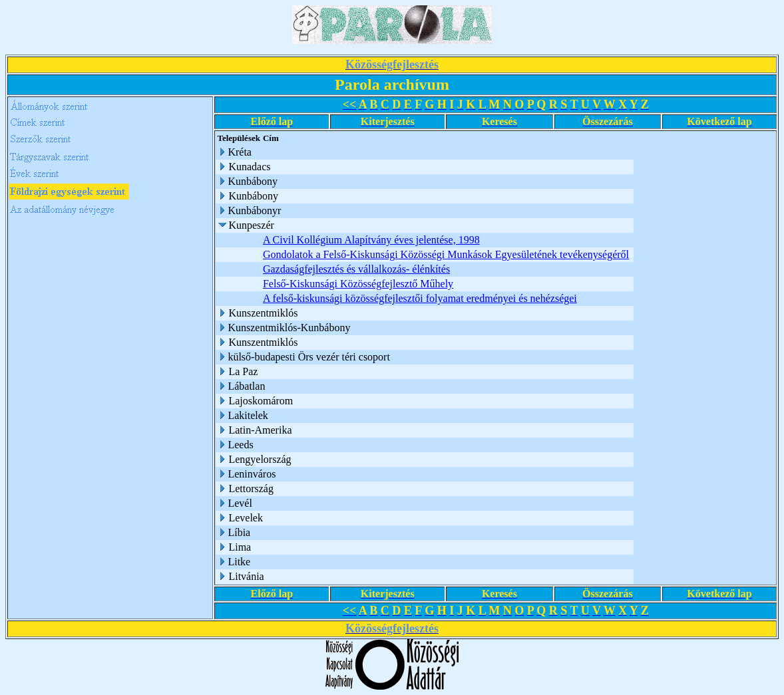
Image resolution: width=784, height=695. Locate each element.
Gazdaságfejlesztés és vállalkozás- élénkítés (356, 269)
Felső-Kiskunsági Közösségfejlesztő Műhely (358, 284)
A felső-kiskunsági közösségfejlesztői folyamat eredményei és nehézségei (420, 298)
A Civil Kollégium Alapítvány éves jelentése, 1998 (371, 240)
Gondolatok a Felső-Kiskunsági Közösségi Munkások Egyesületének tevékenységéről (446, 254)
